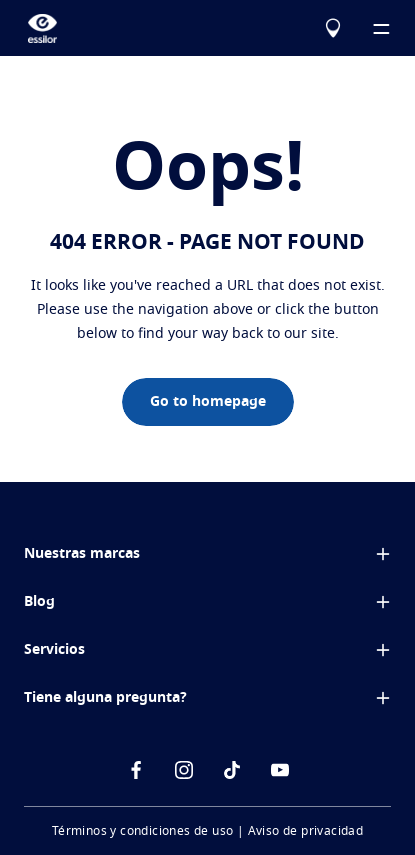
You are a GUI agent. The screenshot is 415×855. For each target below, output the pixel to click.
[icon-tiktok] (232, 770)
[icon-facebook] (136, 770)
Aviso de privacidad (306, 831)
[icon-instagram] (184, 770)
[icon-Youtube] (280, 770)
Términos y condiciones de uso (143, 831)
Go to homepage (208, 402)
